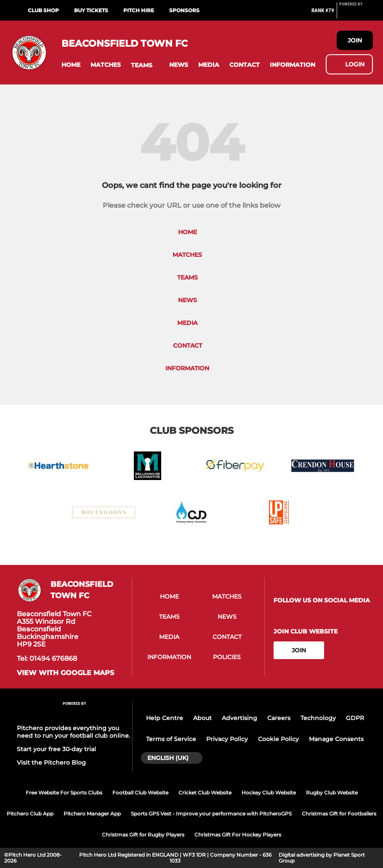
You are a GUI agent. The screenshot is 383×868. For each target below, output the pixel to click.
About (202, 718)
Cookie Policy (278, 739)
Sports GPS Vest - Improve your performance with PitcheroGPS (211, 814)
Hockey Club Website (269, 793)
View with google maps (65, 673)
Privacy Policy (227, 739)
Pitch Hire (139, 10)
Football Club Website (140, 793)
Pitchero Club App (30, 814)
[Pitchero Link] (356, 14)
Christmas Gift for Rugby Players (143, 835)
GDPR (355, 718)
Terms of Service (171, 739)
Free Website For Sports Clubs (64, 793)
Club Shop (43, 10)
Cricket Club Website (205, 793)
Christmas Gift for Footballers (339, 814)
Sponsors (184, 10)
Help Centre (165, 718)
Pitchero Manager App (92, 814)
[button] (71, 65)
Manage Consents (336, 739)
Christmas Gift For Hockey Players (238, 835)
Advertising (239, 718)
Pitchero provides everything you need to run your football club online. (73, 732)
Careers (279, 718)
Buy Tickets (91, 10)
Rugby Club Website (332, 793)
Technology (318, 718)
